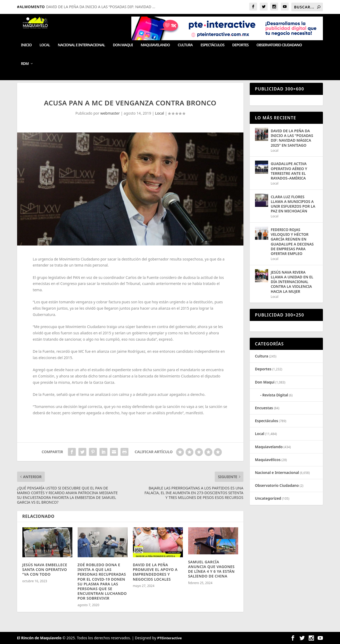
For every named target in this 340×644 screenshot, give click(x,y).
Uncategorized (268, 498)
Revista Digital (275, 395)
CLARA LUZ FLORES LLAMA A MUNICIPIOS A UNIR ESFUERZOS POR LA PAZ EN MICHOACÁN (293, 204)
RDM (25, 64)
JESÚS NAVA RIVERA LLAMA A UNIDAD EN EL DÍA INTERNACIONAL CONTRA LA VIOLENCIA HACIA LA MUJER (292, 282)
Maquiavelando (155, 45)
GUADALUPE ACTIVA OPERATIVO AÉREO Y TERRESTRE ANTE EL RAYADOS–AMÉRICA (289, 171)
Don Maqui (123, 45)
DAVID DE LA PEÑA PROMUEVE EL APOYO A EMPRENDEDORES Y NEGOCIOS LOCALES (155, 572)
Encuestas (264, 408)
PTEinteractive (169, 638)
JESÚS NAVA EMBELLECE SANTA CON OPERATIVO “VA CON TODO (45, 569)
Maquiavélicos (268, 460)
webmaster (110, 113)
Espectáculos (212, 45)
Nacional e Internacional (81, 45)
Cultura (185, 45)
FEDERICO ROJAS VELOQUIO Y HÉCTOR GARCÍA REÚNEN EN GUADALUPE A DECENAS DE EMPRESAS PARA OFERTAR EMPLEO (292, 242)
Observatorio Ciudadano (279, 45)
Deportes (240, 45)
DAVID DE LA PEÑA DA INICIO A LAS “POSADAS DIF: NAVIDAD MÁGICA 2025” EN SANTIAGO (292, 138)
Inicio (26, 45)
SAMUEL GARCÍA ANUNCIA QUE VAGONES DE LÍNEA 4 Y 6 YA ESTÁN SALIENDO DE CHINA (211, 569)
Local (45, 45)
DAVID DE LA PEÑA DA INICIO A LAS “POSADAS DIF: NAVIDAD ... (101, 7)
